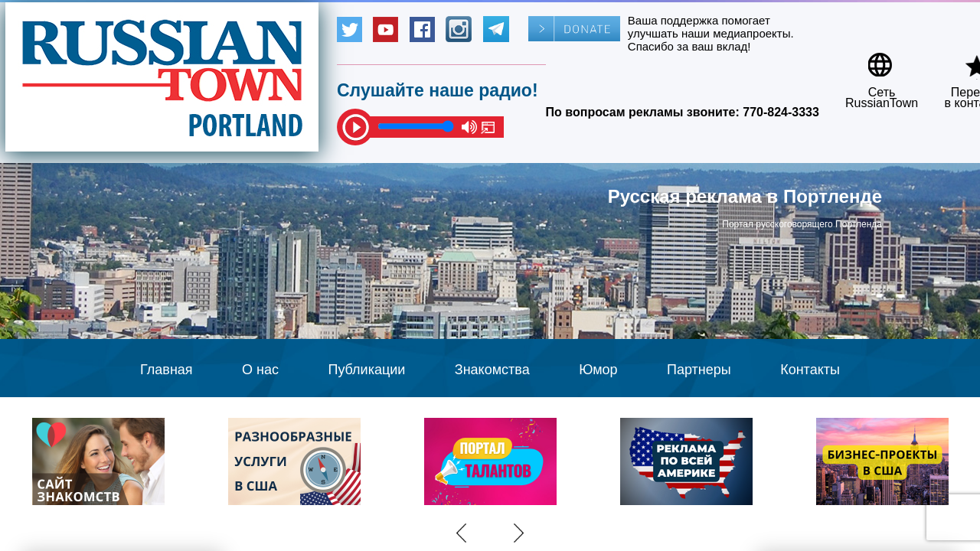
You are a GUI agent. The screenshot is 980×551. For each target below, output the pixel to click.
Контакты (810, 370)
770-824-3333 (781, 112)
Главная (167, 370)
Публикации (366, 370)
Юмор (598, 370)
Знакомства (492, 370)
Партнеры (699, 370)
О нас (260, 370)
